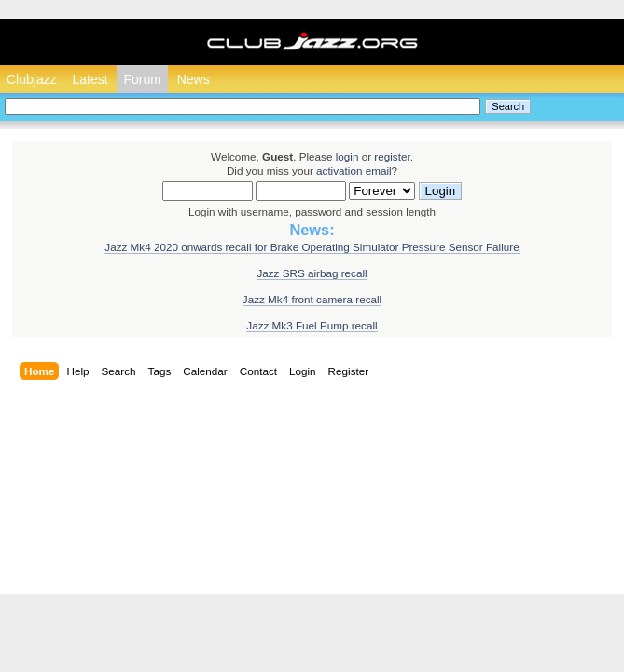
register (392, 156)
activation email (354, 170)
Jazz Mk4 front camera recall (312, 299)
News (194, 79)
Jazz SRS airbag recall (312, 273)
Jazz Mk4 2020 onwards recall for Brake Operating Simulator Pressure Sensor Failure (312, 247)
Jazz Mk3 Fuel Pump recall (312, 325)
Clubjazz (32, 79)
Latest (90, 79)
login (347, 156)
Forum (142, 79)
